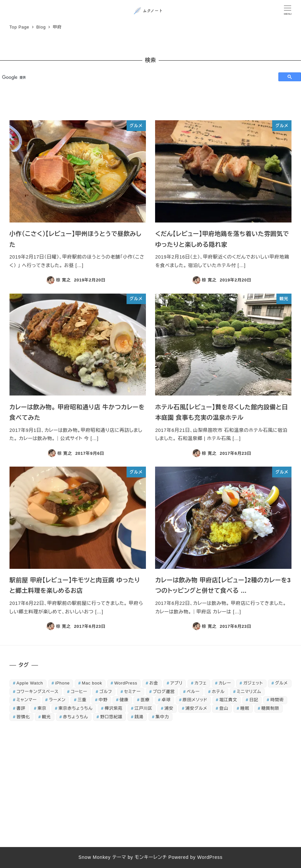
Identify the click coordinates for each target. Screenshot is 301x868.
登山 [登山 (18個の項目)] (224, 708)
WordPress (210, 857)
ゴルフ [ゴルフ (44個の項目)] (106, 692)
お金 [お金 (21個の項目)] (154, 683)
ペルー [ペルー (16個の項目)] (193, 692)
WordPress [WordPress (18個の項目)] (126, 683)
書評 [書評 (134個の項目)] (21, 708)
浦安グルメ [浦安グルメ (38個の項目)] (196, 708)
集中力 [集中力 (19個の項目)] (162, 717)
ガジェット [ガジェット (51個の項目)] (253, 683)
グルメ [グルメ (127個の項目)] (281, 683)
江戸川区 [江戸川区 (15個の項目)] (143, 708)
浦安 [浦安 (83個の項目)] (169, 708)
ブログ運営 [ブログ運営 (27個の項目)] (164, 692)
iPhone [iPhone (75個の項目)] (62, 683)
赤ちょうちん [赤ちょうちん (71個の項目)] (76, 717)
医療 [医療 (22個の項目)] (145, 700)
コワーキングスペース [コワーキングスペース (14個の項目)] (37, 692)
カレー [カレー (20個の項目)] (225, 683)
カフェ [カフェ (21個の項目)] (201, 683)
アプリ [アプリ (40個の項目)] (176, 683)
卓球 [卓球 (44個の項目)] (166, 700)
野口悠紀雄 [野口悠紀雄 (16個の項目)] (111, 717)
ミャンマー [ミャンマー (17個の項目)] (27, 700)
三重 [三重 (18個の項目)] (82, 700)
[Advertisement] (150, 786)
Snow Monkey (94, 857)
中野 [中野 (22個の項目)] (103, 700)
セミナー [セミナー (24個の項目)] (133, 692)
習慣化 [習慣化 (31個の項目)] (23, 717)
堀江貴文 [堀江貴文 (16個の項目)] (228, 700)
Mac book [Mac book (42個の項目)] (92, 683)
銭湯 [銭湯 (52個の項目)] (139, 717)
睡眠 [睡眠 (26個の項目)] (245, 708)
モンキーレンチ (151, 857)
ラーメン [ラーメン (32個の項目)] (57, 700)
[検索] (136, 77)
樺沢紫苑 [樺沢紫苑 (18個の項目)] (113, 708)
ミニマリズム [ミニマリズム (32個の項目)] (249, 692)
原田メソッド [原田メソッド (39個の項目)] (195, 700)
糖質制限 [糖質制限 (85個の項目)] (270, 708)
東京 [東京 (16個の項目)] (42, 708)
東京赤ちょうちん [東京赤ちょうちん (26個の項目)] (75, 708)
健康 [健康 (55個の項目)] (124, 700)
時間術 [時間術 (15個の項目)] (277, 700)
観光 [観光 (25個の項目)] (46, 717)
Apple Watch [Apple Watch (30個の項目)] (30, 683)
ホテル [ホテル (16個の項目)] (218, 692)
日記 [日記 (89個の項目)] (254, 700)
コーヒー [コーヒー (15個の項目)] (79, 692)
